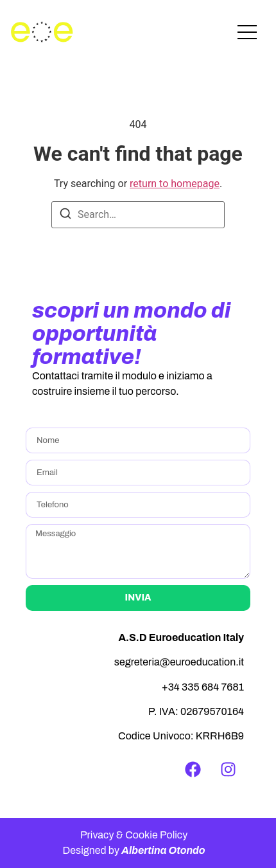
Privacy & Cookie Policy (134, 835)
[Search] (65, 216)
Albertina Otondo (163, 850)
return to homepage (175, 184)
